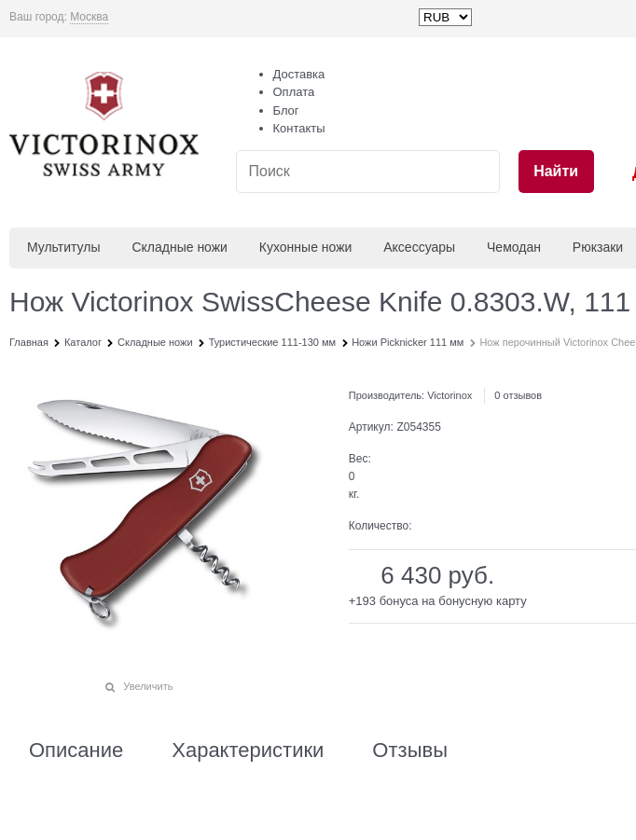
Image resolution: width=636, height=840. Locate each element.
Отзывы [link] (410, 750)
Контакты (299, 128)
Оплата (294, 92)
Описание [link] (76, 750)
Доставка (299, 74)
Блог (286, 110)
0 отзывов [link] (518, 395)
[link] (89, 17)
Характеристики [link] (248, 750)
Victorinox (449, 395)
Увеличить (148, 686)
